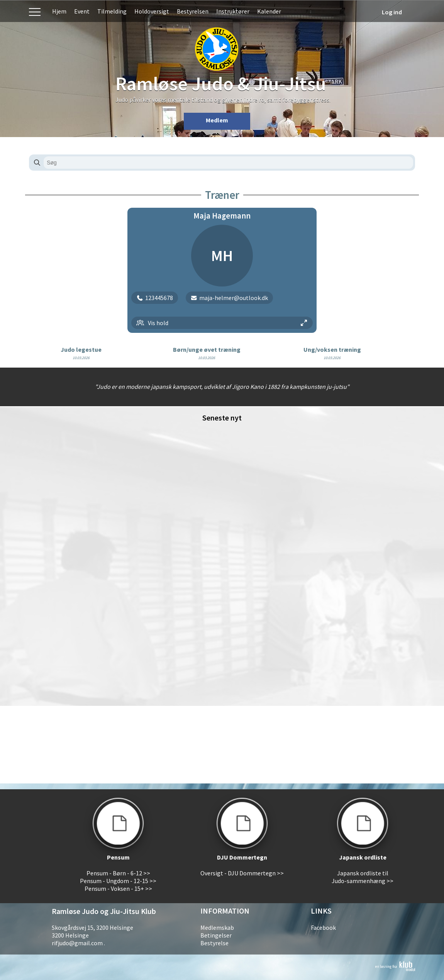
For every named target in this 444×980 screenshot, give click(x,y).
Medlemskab (217, 927)
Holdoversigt (152, 11)
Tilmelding (112, 11)
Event (82, 11)
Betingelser (216, 935)
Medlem (217, 120)
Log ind (392, 12)
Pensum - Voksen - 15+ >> (118, 888)
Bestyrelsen (193, 11)
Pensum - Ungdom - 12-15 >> (118, 881)
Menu (35, 11)
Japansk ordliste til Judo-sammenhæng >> (363, 877)
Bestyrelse (214, 943)
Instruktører (233, 11)
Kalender (269, 11)
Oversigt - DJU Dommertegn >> (242, 873)
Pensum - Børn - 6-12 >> (118, 873)
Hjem (59, 11)
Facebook (323, 927)
